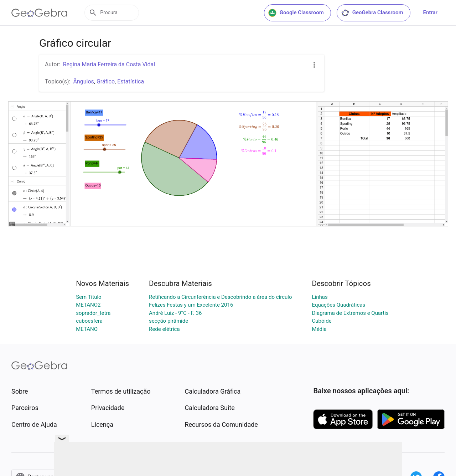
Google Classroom (296, 13)
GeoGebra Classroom (372, 13)
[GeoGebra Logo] (39, 13)
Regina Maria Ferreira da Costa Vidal (109, 64)
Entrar (430, 12)
